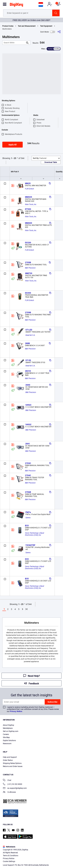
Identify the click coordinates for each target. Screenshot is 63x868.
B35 (27, 579)
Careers (6, 734)
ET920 (28, 209)
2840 (28, 385)
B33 (27, 526)
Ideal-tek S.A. (30, 335)
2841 (28, 444)
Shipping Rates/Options (12, 763)
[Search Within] (14, 43)
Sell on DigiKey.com (11, 731)
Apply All (13, 145)
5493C (28, 424)
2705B (28, 262)
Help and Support (10, 757)
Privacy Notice (16, 711)
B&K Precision (30, 268)
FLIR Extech (29, 189)
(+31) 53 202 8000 (13, 784)
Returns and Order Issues (13, 766)
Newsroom (7, 744)
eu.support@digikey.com (15, 788)
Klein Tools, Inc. (31, 204)
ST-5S (28, 360)
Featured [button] (40, 158)
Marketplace (8, 728)
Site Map (6, 737)
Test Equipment (46, 26)
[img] (16, 5)
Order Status (8, 760)
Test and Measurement (27, 26)
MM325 (29, 197)
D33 (27, 559)
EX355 (28, 293)
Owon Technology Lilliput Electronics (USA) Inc (35, 534)
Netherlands (9, 847)
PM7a (28, 512)
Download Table (51, 162)
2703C (28, 463)
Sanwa (28, 518)
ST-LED (29, 330)
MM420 (29, 223)
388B (27, 343)
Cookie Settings (9, 861)
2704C (28, 475)
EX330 (28, 243)
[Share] (59, 32)
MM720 (29, 273)
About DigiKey (9, 725)
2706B (28, 492)
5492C (28, 405)
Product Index (8, 26)
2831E (28, 371)
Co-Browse (9, 792)
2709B (28, 312)
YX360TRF (30, 545)
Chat (7, 780)
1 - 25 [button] (14, 158)
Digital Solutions (9, 740)
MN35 (28, 183)
